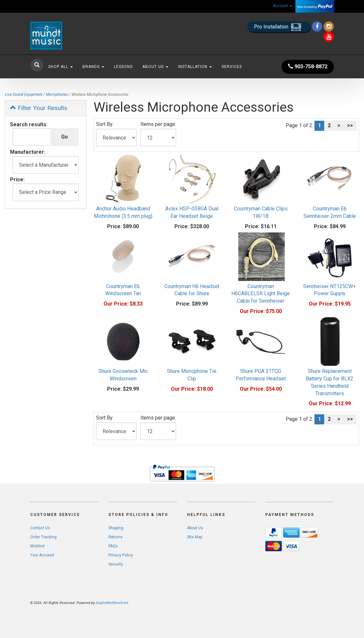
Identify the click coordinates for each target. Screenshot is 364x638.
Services (232, 67)
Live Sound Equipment (24, 95)
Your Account (42, 555)
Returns (116, 537)
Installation (195, 67)
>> (350, 125)
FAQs (113, 546)
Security (116, 564)
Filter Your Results (39, 108)
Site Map (195, 537)
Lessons (123, 67)
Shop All (61, 67)
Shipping (116, 528)
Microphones (57, 95)
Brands (93, 67)
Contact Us (40, 528)
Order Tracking (43, 537)
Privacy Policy (121, 555)
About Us (155, 67)
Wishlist (37, 546)
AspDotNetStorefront (112, 603)
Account (282, 6)
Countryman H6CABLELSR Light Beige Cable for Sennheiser (261, 294)
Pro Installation (279, 27)
